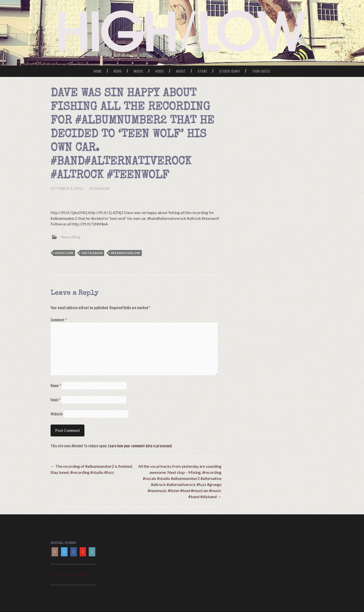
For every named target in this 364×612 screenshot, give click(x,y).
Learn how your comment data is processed (140, 445)
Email (55, 399)
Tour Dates (261, 71)
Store (202, 71)
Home (98, 71)
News (118, 71)
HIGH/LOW (100, 188)
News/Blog (71, 237)
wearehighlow (126, 253)
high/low (64, 253)
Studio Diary (230, 71)
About (181, 71)
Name (56, 385)
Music (139, 71)
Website (57, 413)
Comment (59, 319)
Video (160, 71)
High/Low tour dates (69, 574)
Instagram (92, 253)
